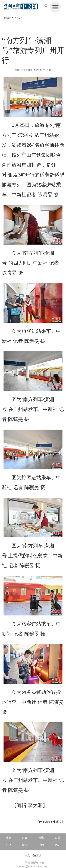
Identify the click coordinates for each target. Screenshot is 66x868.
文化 (8, 845)
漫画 (25, 845)
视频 (41, 845)
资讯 (41, 838)
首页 (8, 838)
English (37, 856)
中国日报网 (8, 18)
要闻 (21, 18)
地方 (58, 845)
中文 (27, 856)
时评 (25, 838)
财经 (58, 838)
